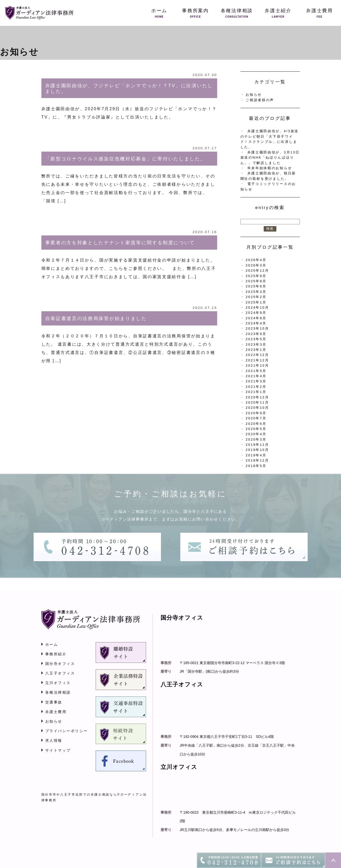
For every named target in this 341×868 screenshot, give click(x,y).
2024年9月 (256, 313)
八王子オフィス (60, 673)
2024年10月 (257, 307)
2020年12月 (257, 397)
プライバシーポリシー (67, 731)
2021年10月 (257, 365)
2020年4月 (256, 434)
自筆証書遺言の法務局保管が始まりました (96, 318)
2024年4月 (256, 323)
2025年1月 (256, 302)
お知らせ (254, 95)
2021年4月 (256, 376)
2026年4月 (256, 260)
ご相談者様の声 (260, 100)
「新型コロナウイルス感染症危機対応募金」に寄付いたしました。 (126, 159)
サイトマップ (58, 750)
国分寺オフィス (60, 664)
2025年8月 (256, 281)
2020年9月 (256, 413)
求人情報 (54, 740)
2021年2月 (256, 387)
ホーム (52, 644)
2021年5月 (256, 371)
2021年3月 (256, 381)
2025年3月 (256, 292)
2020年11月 (257, 402)
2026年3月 (256, 265)
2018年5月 (256, 466)
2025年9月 (256, 276)
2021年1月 (256, 392)
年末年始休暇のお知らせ (270, 168)
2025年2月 (256, 297)
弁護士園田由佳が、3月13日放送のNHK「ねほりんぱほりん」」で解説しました (270, 158)
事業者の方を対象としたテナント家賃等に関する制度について (120, 243)
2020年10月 (257, 408)
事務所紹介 (56, 654)
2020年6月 (256, 424)
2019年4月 (256, 455)
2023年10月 (257, 328)
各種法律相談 (58, 692)
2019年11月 (257, 445)
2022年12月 (257, 355)
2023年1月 (256, 350)
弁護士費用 (56, 712)
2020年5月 (256, 429)
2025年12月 (257, 270)
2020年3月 (256, 439)
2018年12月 (257, 460)
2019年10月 (257, 450)
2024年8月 (256, 318)
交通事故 (54, 702)
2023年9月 (256, 334)
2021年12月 (257, 360)
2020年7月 (256, 418)
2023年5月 (256, 339)
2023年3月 (256, 344)
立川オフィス (58, 683)
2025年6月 (256, 286)
